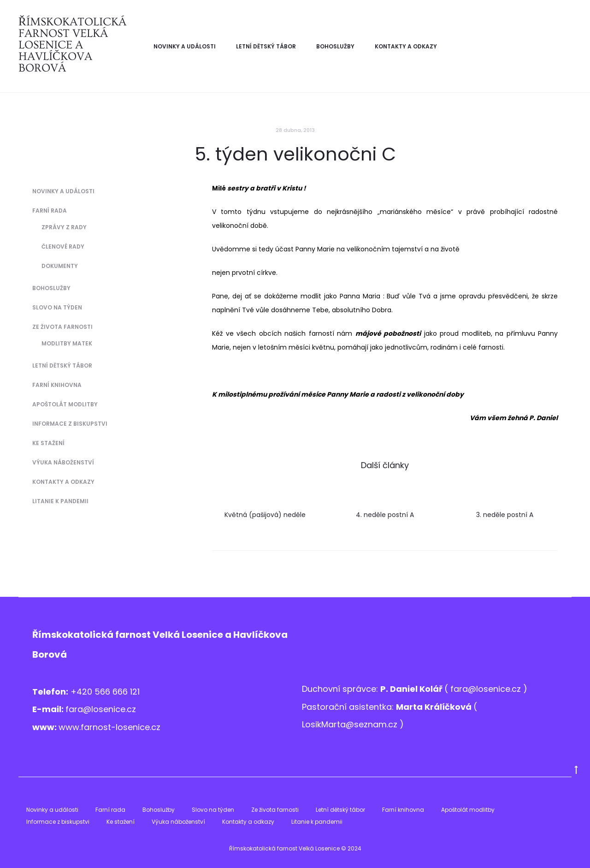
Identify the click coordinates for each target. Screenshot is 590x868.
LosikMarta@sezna (340, 724)
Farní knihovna (57, 385)
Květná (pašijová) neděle (265, 515)
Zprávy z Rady (64, 227)
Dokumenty (60, 266)
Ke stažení (48, 443)
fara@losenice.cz (101, 709)
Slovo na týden (57, 307)
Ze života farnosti (62, 327)
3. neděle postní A (505, 515)
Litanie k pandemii (60, 501)
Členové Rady (63, 247)
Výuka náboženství (63, 462)
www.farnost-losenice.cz (109, 727)
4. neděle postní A (385, 515)
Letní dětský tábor (266, 46)
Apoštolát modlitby (65, 404)
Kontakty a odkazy (406, 46)
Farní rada (50, 211)
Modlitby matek (67, 343)
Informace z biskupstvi (70, 424)
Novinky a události (185, 46)
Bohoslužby (335, 46)
